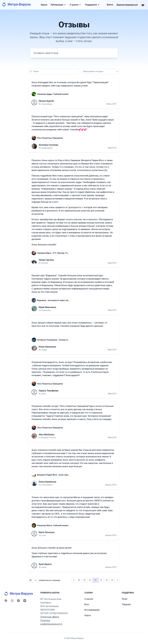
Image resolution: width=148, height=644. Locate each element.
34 (112, 580)
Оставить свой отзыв (46, 53)
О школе (76, 5)
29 (85, 580)
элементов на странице (44, 580)
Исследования (92, 610)
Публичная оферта (50, 617)
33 (107, 580)
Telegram (126, 604)
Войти (110, 5)
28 (79, 580)
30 (90, 580)
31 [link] (96, 580)
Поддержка (93, 5)
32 (101, 580)
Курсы (44, 5)
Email (125, 599)
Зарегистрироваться (127, 5)
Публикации (59, 5)
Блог (87, 604)
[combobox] (101, 71)
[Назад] (74, 580)
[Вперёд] (117, 580)
